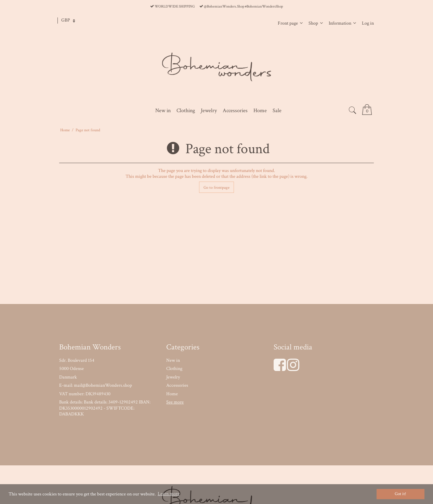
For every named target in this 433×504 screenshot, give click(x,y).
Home (172, 394)
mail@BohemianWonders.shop (103, 385)
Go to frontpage (216, 187)
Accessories (177, 385)
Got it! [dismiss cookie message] (401, 494)
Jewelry (173, 377)
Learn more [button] (169, 494)
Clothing (174, 369)
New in (173, 360)
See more (175, 402)
